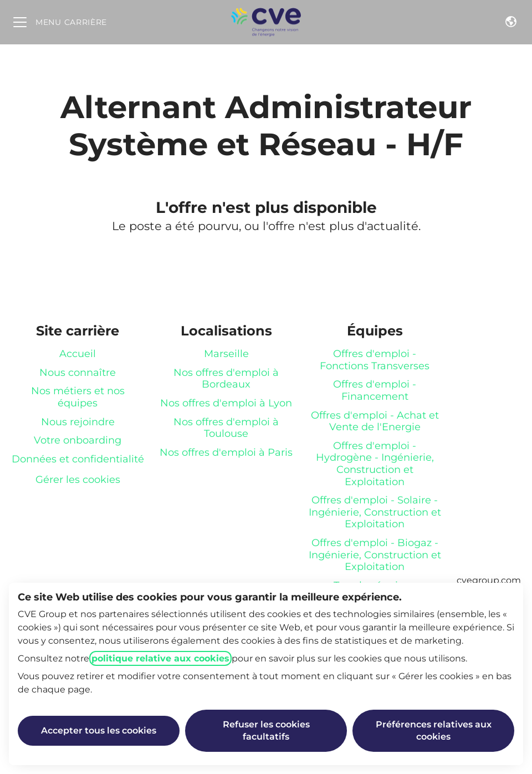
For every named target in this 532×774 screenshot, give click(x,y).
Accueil (78, 354)
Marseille (226, 354)
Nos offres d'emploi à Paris (226, 452)
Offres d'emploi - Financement (375, 390)
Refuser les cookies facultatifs (266, 730)
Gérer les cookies (78, 480)
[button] (511, 22)
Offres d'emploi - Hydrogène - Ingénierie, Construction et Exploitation (375, 464)
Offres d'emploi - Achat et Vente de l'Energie (375, 421)
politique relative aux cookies (160, 658)
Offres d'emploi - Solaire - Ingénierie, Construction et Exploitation (375, 512)
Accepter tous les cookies (99, 730)
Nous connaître (78, 373)
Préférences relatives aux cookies (434, 730)
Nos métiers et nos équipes (78, 397)
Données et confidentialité (78, 459)
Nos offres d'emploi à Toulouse (226, 428)
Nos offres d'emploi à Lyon (226, 403)
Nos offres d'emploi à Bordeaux (226, 379)
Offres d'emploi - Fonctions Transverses (375, 360)
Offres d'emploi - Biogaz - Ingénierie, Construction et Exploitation (375, 555)
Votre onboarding (78, 440)
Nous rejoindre (78, 422)
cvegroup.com (489, 580)
